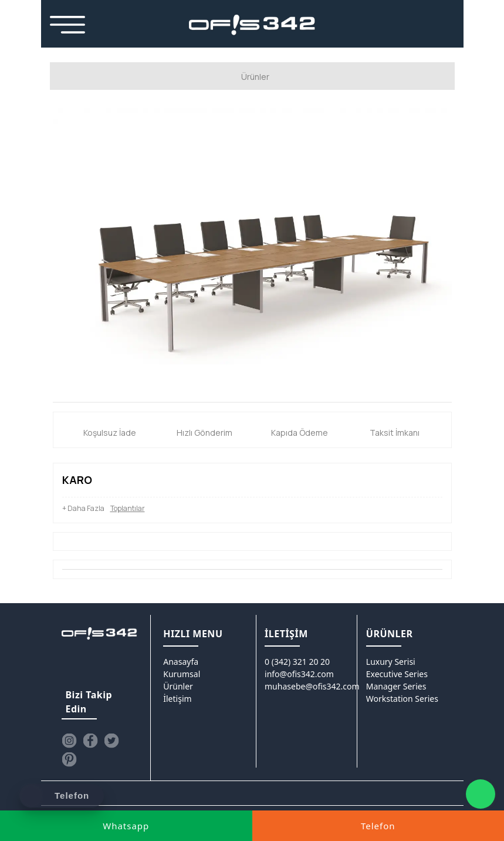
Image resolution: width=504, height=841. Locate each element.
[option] (252, 255)
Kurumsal (182, 674)
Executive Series (397, 674)
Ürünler (178, 686)
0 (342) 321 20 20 (297, 662)
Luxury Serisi (391, 662)
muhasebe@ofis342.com (312, 686)
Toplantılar (128, 508)
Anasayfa (181, 662)
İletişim (177, 699)
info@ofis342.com (299, 674)
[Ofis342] (252, 25)
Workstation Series (402, 699)
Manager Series (396, 686)
